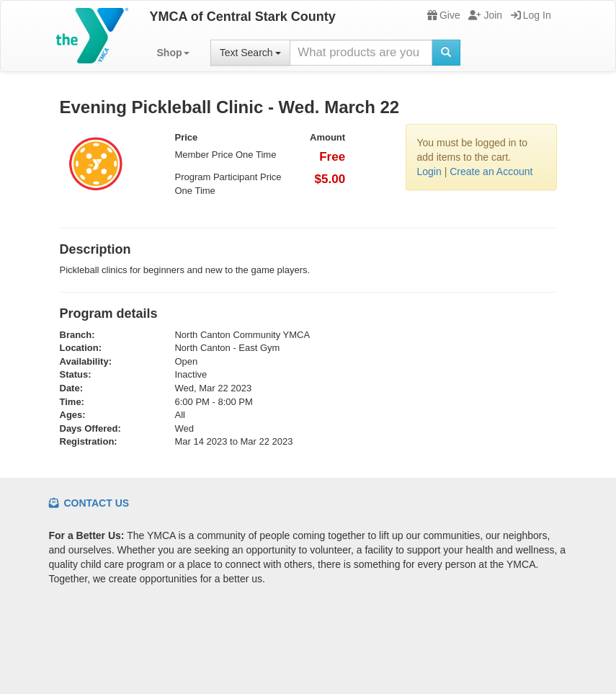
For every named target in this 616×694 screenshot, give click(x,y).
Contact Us (89, 503)
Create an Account (491, 172)
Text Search (251, 53)
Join (485, 15)
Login (429, 172)
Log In (531, 15)
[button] (173, 53)
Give (444, 15)
